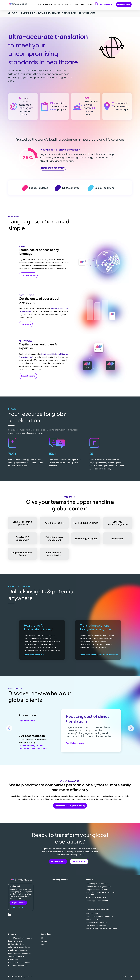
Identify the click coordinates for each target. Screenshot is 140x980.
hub (42, 944)
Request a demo (124, 4)
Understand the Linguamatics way (70, 806)
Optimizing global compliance (97, 901)
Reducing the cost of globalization (99, 887)
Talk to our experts (107, 4)
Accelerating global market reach (98, 884)
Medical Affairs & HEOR (86, 523)
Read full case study (75, 743)
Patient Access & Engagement (54, 538)
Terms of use (127, 976)
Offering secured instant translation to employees (100, 893)
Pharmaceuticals (92, 913)
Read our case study (53, 168)
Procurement (118, 538)
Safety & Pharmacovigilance (118, 523)
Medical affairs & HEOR (17, 944)
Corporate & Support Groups (22, 554)
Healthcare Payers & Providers (97, 922)
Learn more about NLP (34, 655)
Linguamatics (18, 4)
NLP (42, 938)
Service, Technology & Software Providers (101, 928)
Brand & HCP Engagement (23, 538)
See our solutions (91, 188)
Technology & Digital (86, 538)
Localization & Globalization (54, 554)
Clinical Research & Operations (22, 523)
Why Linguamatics (72, 4)
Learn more (26, 324)
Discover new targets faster (96, 897)
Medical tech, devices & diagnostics (99, 916)
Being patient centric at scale (97, 890)
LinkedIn (10, 916)
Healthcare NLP (48, 354)
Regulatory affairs (54, 523)
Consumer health (92, 919)
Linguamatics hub (27, 721)
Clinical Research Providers (96, 925)
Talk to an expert (58, 188)
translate (44, 941)
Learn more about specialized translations (99, 655)
